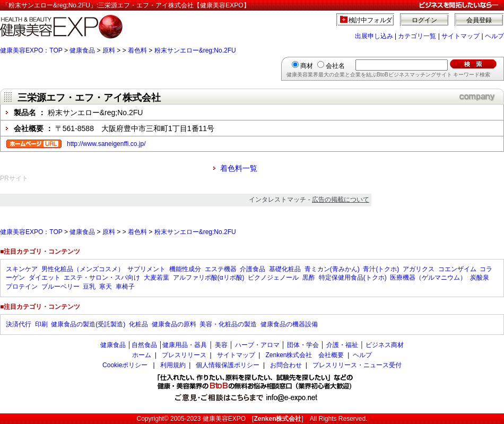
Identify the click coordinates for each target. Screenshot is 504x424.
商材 (307, 66)
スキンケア (22, 269)
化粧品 (138, 324)
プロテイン (22, 287)
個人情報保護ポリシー (228, 365)
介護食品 (253, 269)
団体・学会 (303, 345)
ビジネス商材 (385, 345)
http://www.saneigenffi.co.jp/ (106, 144)
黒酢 (309, 278)
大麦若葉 (157, 278)
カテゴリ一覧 (417, 36)
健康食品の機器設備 (289, 324)
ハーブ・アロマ (257, 345)
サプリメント (146, 269)
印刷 (41, 324)
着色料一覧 (239, 168)
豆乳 (89, 287)
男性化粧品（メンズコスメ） (83, 269)
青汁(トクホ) (381, 269)
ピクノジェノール (273, 278)
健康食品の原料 (174, 324)
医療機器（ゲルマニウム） (428, 278)
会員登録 (479, 20)
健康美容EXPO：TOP (31, 50)
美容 (221, 345)
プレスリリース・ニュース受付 (357, 365)
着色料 (137, 50)
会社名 (335, 66)
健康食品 (82, 50)
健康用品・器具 (185, 345)
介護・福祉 (342, 345)
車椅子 (125, 287)
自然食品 (144, 345)
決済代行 (19, 324)
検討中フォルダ (371, 20)
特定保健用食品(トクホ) (353, 278)
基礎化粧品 (285, 269)
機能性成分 (185, 269)
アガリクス (419, 269)
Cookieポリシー (125, 365)
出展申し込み (374, 36)
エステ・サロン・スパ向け (102, 278)
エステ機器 (221, 269)
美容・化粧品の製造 (228, 324)
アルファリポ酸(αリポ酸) (209, 278)
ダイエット (45, 278)
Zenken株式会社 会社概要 (305, 355)
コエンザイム (457, 269)
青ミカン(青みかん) (332, 269)
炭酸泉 (480, 278)
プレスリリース (184, 355)
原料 (109, 50)
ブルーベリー (60, 287)
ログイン (424, 20)
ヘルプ (494, 36)
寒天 (106, 287)
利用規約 (173, 365)
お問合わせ (286, 365)
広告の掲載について (341, 200)
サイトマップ (460, 36)
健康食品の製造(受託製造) (88, 324)
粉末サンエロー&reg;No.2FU (195, 50)
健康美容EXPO (224, 419)
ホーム (142, 355)
